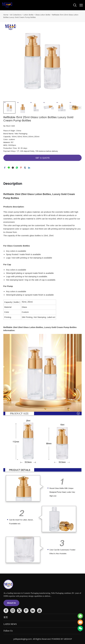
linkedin (29, 168)
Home (6, 15)
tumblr (25, 168)
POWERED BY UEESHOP (62, 639)
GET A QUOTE (43, 158)
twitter (13, 168)
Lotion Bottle (28, 15)
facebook (5, 168)
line (9, 168)
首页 (6, 617)
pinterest (21, 168)
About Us (11, 603)
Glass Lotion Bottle (43, 15)
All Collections (16, 15)
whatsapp (17, 168)
